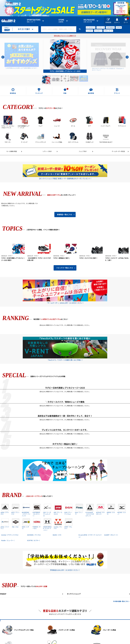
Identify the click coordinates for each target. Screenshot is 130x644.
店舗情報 (62, 21)
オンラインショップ (74, 594)
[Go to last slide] (3, 57)
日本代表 (119, 28)
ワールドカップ (91, 28)
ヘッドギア (89, 31)
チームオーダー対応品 (118, 151)
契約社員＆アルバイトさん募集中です (65, 36)
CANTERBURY (110, 28)
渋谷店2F (3, 594)
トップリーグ (101, 28)
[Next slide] (127, 57)
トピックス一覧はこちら (65, 268)
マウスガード (98, 31)
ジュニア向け (83, 151)
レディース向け (47, 151)
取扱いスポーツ (34, 21)
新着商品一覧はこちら (65, 214)
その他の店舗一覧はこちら (121, 601)
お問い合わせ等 (90, 21)
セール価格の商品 (12, 151)
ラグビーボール (108, 31)
